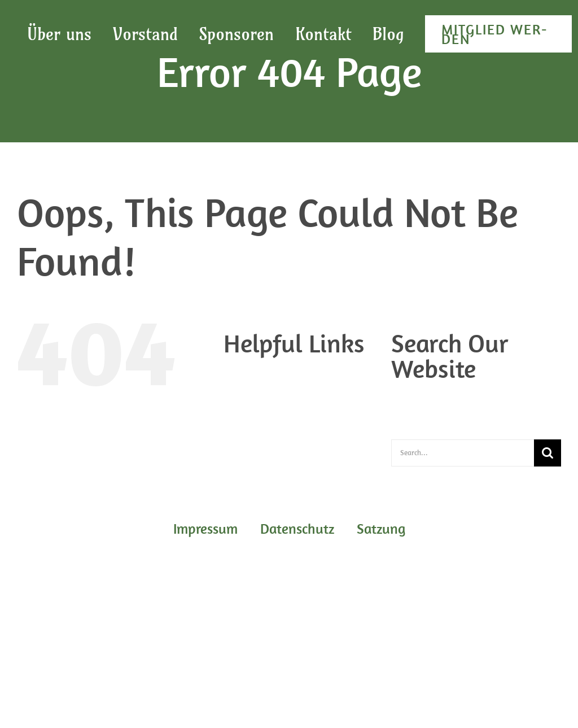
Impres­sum (268, 401)
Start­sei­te (265, 428)
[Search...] (463, 453)
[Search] (548, 453)
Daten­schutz (271, 387)
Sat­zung (262, 415)
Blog (255, 374)
